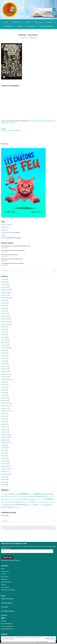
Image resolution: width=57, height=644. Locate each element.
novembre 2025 (5, 293)
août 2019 (4, 478)
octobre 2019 (5, 472)
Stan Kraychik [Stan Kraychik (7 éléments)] (40, 506)
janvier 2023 (4, 369)
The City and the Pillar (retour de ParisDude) (13, 263)
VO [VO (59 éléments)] (50, 505)
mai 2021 (4, 422)
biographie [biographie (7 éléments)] (16, 498)
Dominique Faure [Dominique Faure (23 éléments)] (42, 497)
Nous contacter (31, 26)
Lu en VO (28, 22)
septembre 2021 (5, 412)
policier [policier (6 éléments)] (36, 503)
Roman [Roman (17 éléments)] (15, 506)
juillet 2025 (4, 303)
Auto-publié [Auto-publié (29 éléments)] (49, 495)
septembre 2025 (5, 298)
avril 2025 (4, 309)
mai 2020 (4, 454)
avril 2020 (4, 456)
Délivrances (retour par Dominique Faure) (12, 259)
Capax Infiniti (4, 230)
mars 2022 (4, 396)
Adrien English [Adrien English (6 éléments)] (31, 495)
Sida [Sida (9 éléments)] (26, 506)
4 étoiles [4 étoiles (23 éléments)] (11, 495)
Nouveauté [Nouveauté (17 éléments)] (18, 503)
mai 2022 (4, 390)
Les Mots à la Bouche (7, 604)
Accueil (6, 22)
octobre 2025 (5, 295)
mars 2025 (4, 311)
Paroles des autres (8, 26)
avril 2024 (4, 335)
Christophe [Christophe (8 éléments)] (21, 498)
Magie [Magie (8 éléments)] (6, 503)
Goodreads (4, 238)
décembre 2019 (5, 467)
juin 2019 (3, 483)
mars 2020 (4, 459)
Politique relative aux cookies (42, 642)
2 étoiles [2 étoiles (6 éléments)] (3, 495)
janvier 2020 (4, 464)
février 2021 (4, 430)
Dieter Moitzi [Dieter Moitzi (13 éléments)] (33, 497)
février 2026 (4, 285)
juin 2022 (3, 388)
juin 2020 (3, 451)
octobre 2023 (5, 346)
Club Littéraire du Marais (7, 612)
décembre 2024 (5, 319)
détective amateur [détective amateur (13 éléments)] (6, 500)
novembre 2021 (5, 406)
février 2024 (4, 340)
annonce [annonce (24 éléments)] (43, 495)
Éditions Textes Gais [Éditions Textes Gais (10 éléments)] (16, 508)
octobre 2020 (5, 441)
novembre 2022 (5, 375)
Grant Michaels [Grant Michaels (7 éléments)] (16, 500)
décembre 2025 (5, 290)
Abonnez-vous (8, 558)
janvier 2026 (4, 288)
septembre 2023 (5, 348)
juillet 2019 (4, 480)
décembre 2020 (5, 435)
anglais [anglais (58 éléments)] (37, 495)
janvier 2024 (4, 343)
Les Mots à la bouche (7, 225)
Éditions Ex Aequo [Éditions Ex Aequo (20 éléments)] (6, 508)
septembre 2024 (5, 324)
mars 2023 (4, 364)
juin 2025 (3, 306)
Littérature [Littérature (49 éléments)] (49, 500)
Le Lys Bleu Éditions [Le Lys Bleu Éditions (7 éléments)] (41, 500)
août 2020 (4, 446)
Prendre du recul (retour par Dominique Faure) (13, 250)
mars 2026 (4, 282)
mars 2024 (4, 338)
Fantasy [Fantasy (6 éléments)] (12, 500)
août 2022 (4, 383)
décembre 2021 (5, 404)
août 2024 (4, 327)
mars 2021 (4, 427)
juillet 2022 (4, 385)
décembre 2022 (5, 372)
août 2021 (4, 414)
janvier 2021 (4, 433)
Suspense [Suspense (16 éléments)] (46, 506)
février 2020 (4, 462)
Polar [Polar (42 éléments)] (32, 502)
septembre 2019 (5, 475)
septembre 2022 (5, 380)
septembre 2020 (5, 443)
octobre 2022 (5, 377)
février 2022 (4, 398)
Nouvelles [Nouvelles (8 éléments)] (23, 503)
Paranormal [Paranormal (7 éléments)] (28, 503)
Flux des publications (7, 624)
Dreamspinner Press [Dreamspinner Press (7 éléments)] (51, 498)
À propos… (20, 26)
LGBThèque (4, 616)
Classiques (50, 22)
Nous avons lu (39, 22)
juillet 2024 (4, 330)
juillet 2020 (4, 449)
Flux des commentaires (7, 627)
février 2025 (4, 314)
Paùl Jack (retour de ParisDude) (9, 255)
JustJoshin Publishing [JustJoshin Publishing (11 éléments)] (32, 500)
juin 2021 (3, 419)
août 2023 (4, 351)
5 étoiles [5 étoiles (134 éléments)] (24, 494)
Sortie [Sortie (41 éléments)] (35, 505)
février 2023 (4, 367)
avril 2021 (4, 425)
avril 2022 (4, 393)
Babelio (3, 235)
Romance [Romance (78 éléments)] (21, 505)
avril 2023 (4, 361)
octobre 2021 (5, 409)
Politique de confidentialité (46, 26)
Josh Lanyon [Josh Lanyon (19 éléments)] (23, 500)
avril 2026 (4, 280)
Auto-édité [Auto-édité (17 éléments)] (4, 497)
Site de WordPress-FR (7, 630)
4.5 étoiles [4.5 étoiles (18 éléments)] (17, 495)
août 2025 (4, 301)
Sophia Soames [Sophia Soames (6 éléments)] (30, 506)
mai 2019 (4, 485)
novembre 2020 (5, 438)
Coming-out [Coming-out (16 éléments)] (27, 497)
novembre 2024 (5, 322)
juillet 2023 (4, 354)
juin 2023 (3, 356)
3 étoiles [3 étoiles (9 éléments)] (6, 495)
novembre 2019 (5, 470)
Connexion (4, 622)
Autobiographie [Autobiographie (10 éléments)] (11, 497)
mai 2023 (4, 359)
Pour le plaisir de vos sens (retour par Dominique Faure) (16, 246)
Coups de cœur (17, 22)
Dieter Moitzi (5, 608)
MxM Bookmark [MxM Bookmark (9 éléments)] (11, 503)
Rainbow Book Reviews (7, 233)
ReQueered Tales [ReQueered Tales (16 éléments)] (8, 506)
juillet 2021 (4, 417)
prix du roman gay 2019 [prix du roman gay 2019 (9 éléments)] (42, 503)
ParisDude (25, 38)
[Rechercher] (54, 10)
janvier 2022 (4, 401)
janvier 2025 (4, 317)
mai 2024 (4, 332)
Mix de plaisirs (5, 227)
